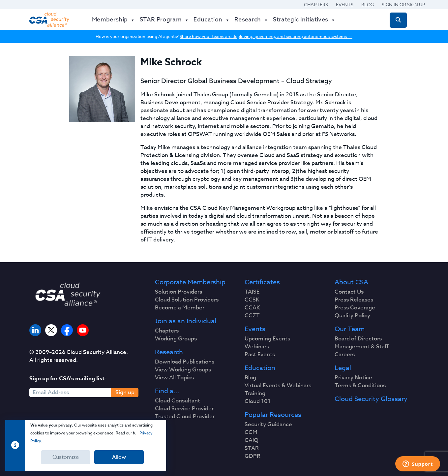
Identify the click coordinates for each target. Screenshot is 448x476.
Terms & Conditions (360, 386)
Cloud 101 (258, 401)
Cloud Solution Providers (187, 300)
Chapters (316, 4)
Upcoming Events (267, 339)
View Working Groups (183, 370)
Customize (66, 457)
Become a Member (180, 308)
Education (260, 368)
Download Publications (185, 362)
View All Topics (174, 378)
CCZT (252, 316)
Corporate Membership (190, 282)
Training (255, 394)
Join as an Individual (186, 321)
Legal (343, 368)
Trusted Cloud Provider (185, 417)
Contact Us (349, 292)
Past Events (260, 355)
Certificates (262, 282)
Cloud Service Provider (184, 409)
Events (345, 4)
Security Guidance (268, 425)
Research (169, 352)
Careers (345, 355)
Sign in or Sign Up (403, 4)
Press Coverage (355, 308)
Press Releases (354, 300)
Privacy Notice (353, 378)
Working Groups (176, 339)
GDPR (253, 456)
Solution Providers (179, 292)
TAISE (252, 292)
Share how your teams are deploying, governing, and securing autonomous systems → (266, 36)
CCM (251, 432)
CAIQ (252, 440)
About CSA (351, 282)
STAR (252, 448)
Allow (119, 457)
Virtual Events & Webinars (278, 386)
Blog (368, 4)
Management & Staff (362, 347)
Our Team (350, 329)
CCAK (252, 308)
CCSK (252, 300)
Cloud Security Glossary (371, 399)
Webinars (257, 347)
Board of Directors (358, 339)
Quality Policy (352, 316)
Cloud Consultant (178, 401)
